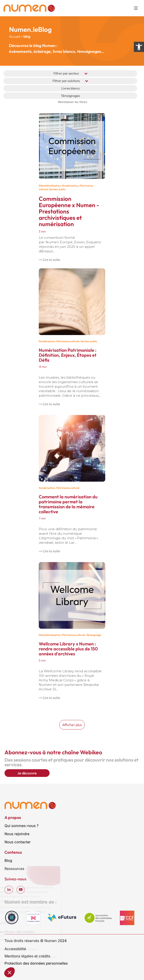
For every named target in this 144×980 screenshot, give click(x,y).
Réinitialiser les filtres (73, 102)
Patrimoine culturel (68, 341)
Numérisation (70, 186)
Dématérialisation (50, 186)
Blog (8, 860)
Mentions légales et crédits (27, 956)
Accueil (15, 36)
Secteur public (57, 189)
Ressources (14, 869)
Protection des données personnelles (36, 963)
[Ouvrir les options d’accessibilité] (139, 47)
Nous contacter (18, 842)
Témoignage (94, 635)
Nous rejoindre (17, 834)
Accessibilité (15, 949)
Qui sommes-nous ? (22, 826)
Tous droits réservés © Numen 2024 (36, 941)
